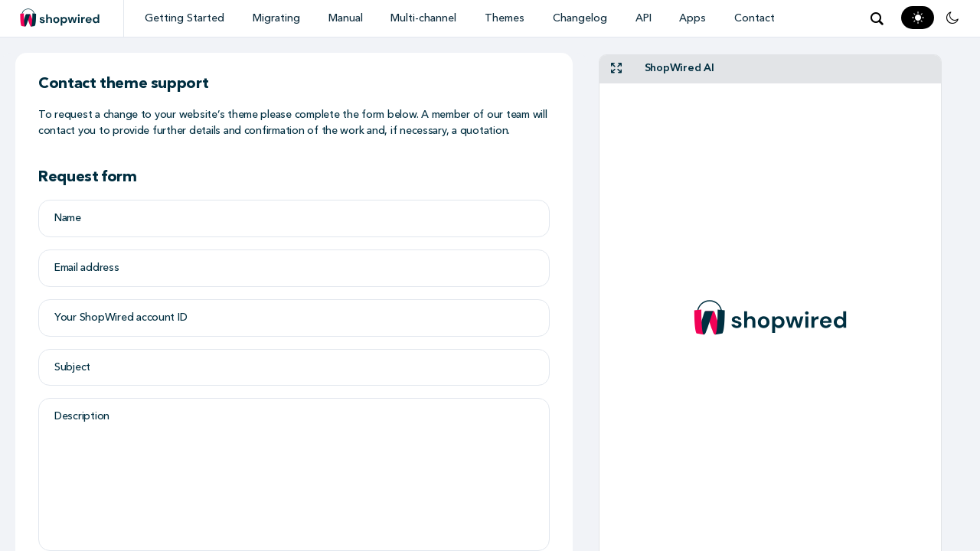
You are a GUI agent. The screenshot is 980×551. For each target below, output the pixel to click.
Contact (755, 18)
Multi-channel (423, 18)
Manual (346, 18)
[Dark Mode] (952, 18)
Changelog (580, 18)
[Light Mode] (918, 18)
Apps (693, 18)
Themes (505, 18)
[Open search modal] (877, 18)
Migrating (276, 18)
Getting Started (185, 18)
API (644, 18)
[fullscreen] (616, 69)
